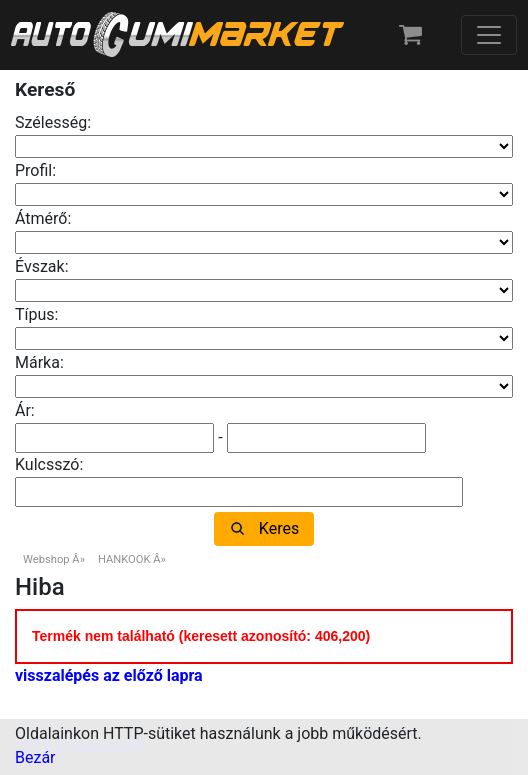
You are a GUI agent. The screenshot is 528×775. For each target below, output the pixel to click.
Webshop (46, 559)
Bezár (35, 757)
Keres (279, 528)
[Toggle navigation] (489, 35)
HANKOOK (124, 559)
